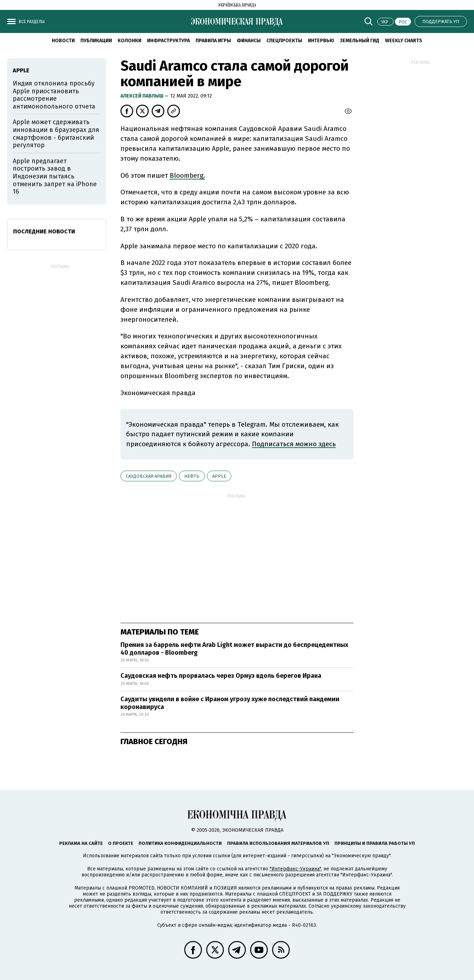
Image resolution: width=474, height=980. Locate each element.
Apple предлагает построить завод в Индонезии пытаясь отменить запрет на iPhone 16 (55, 176)
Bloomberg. (187, 175)
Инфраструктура (168, 41)
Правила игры (213, 41)
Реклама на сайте (81, 843)
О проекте (121, 843)
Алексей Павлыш (142, 96)
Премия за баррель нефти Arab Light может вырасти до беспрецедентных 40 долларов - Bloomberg (234, 649)
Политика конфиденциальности (180, 843)
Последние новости (44, 231)
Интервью (321, 41)
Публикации (96, 41)
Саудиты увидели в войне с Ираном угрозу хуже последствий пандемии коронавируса (230, 703)
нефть (192, 476)
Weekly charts (404, 41)
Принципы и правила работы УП (375, 843)
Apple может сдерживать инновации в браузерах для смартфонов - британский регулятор (56, 134)
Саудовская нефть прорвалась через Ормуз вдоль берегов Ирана (221, 676)
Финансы (249, 41)
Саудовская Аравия (149, 476)
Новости (63, 41)
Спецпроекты (284, 41)
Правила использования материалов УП (278, 843)
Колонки (129, 41)
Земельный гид (360, 41)
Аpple (219, 476)
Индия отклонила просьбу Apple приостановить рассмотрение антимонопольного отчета (54, 95)
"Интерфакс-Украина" (295, 869)
